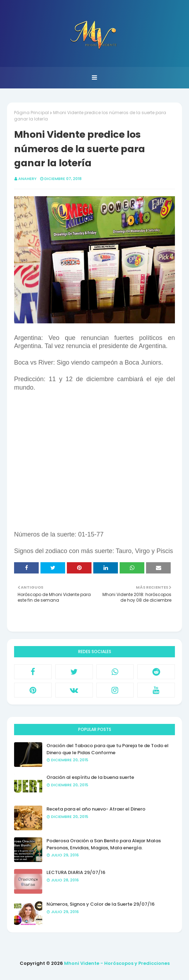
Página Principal (31, 113)
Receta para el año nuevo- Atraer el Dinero (96, 809)
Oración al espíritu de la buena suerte (90, 777)
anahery (27, 179)
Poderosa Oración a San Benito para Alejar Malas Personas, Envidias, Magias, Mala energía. (104, 844)
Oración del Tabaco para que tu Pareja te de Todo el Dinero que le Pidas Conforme (108, 749)
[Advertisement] (94, 465)
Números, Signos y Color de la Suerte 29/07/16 (100, 904)
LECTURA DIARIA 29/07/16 (76, 872)
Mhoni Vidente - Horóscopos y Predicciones (117, 963)
